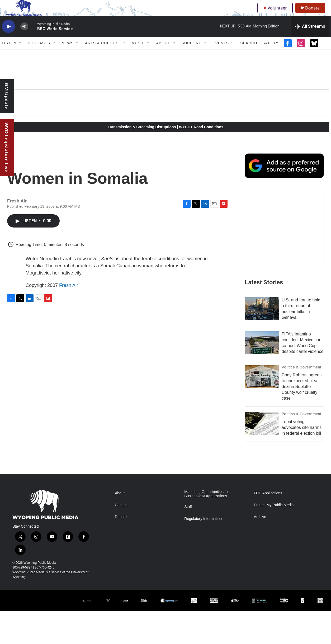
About (163, 55)
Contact (121, 538)
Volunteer (276, 14)
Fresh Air (69, 297)
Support (191, 55)
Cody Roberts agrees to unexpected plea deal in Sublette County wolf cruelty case (302, 409)
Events (221, 55)
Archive (260, 550)
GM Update (7, 96)
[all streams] (310, 38)
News (68, 55)
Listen (9, 55)
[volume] (24, 38)
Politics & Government (301, 390)
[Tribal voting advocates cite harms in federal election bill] (262, 446)
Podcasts (39, 55)
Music (138, 55)
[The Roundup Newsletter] (284, 251)
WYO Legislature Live (7, 147)
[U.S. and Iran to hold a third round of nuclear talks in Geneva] (262, 331)
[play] (8, 38)
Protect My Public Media (274, 538)
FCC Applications (268, 526)
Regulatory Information (203, 552)
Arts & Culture (103, 55)
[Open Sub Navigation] (20, 55)
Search (249, 55)
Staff (188, 540)
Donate (316, 14)
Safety (270, 55)
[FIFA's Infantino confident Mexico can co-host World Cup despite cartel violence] (262, 365)
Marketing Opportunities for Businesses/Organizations (207, 527)
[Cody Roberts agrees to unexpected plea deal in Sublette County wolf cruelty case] (262, 399)
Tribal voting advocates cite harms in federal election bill (302, 450)
